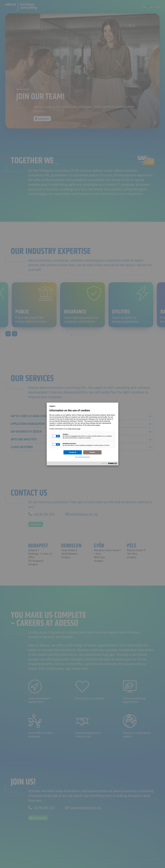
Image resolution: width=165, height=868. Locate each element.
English (53, 406)
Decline (92, 452)
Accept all (73, 452)
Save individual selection (83, 457)
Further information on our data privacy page (65, 429)
